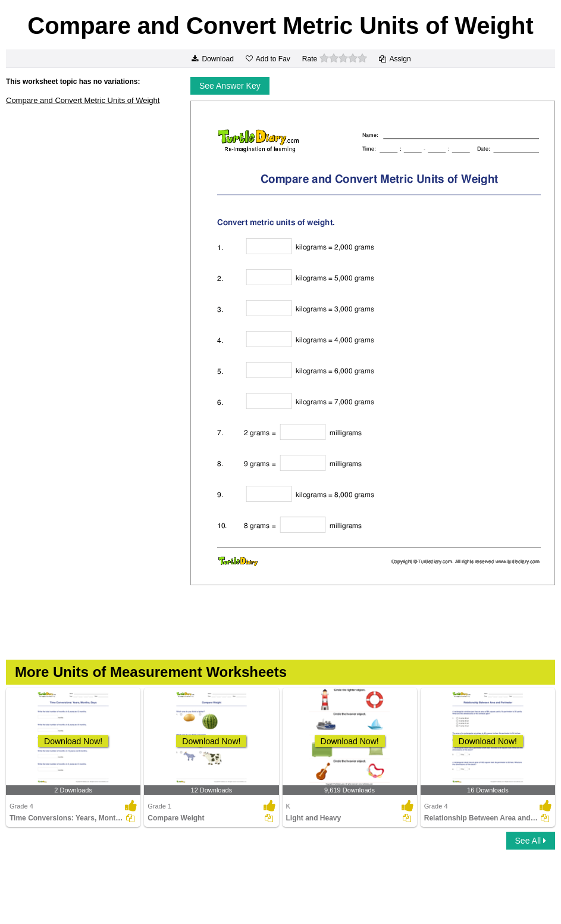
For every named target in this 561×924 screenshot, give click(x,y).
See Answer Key (230, 86)
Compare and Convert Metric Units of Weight (83, 100)
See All (531, 841)
